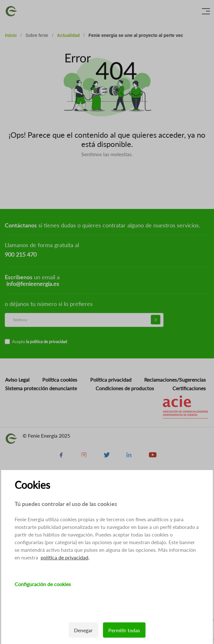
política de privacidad (64, 557)
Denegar (83, 630)
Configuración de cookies (43, 584)
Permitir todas (124, 630)
